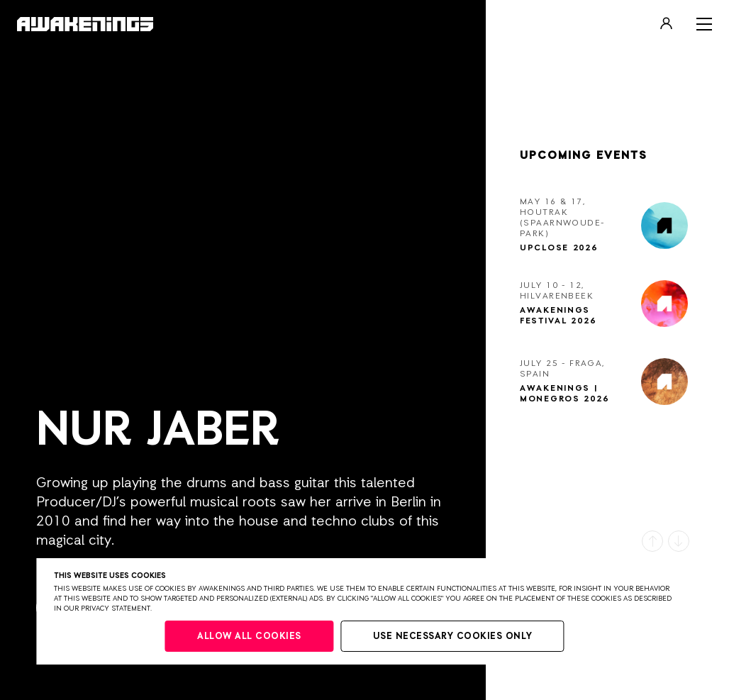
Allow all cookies (249, 637)
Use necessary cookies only (453, 637)
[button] (652, 541)
